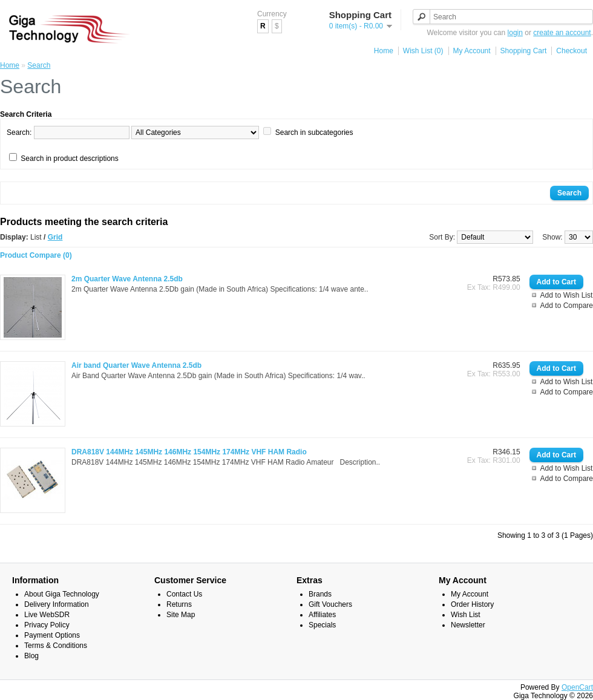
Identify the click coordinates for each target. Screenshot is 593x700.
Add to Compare (567, 306)
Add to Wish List (567, 295)
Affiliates (322, 615)
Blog (31, 656)
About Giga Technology (62, 594)
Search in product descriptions (69, 159)
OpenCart (577, 687)
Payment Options (52, 635)
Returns (179, 604)
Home (384, 51)
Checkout (572, 51)
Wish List (466, 615)
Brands (320, 594)
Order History (472, 604)
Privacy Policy (47, 625)
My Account (472, 51)
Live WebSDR (47, 615)
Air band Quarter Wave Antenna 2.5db (136, 365)
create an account (562, 33)
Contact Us (184, 594)
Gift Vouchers (330, 604)
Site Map (181, 615)
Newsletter (468, 625)
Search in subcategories (314, 132)
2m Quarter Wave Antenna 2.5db (127, 279)
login (515, 33)
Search (39, 65)
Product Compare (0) (36, 255)
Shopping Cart (524, 51)
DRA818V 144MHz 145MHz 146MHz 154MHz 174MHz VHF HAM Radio (189, 452)
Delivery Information (57, 604)
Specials (322, 625)
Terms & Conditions (56, 646)
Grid (55, 237)
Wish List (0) (423, 51)
